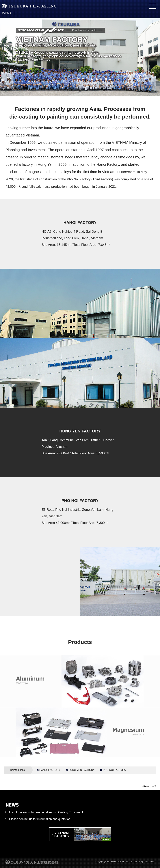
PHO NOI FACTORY (115, 770)
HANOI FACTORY (50, 770)
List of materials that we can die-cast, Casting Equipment (46, 812)
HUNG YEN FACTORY (82, 770)
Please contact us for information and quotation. (40, 819)
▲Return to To (149, 786)
